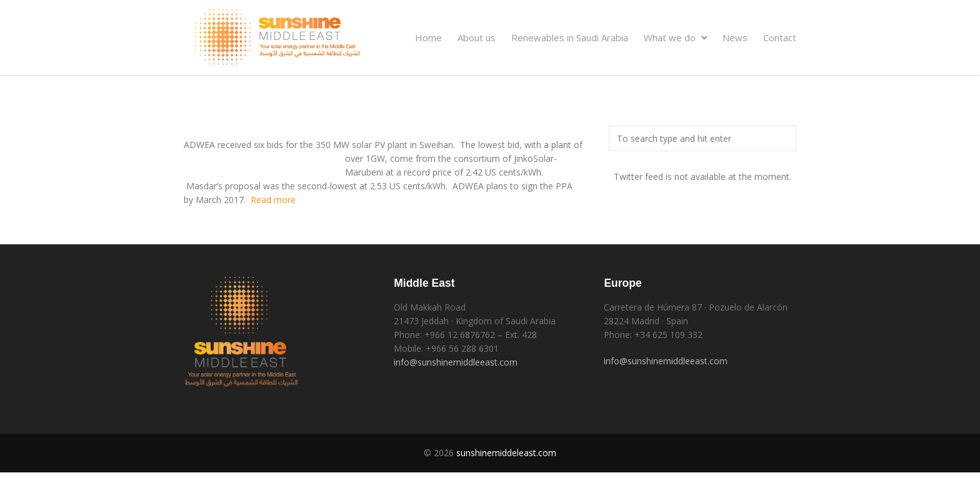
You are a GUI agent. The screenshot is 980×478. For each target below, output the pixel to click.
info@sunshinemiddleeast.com (456, 362)
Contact (780, 37)
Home (428, 37)
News (735, 37)
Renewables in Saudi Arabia (570, 37)
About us (477, 37)
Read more (273, 200)
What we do (675, 37)
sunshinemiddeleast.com (506, 453)
